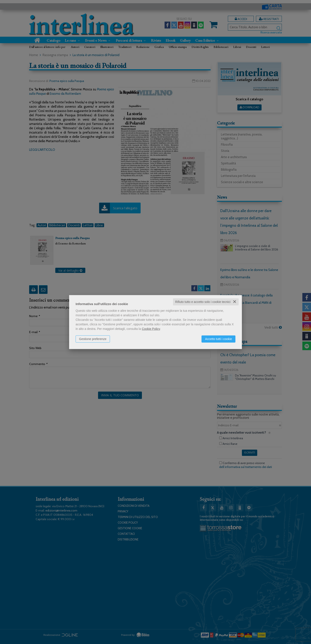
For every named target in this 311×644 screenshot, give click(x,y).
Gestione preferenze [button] (93, 339)
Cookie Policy (151, 329)
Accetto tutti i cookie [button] (218, 339)
